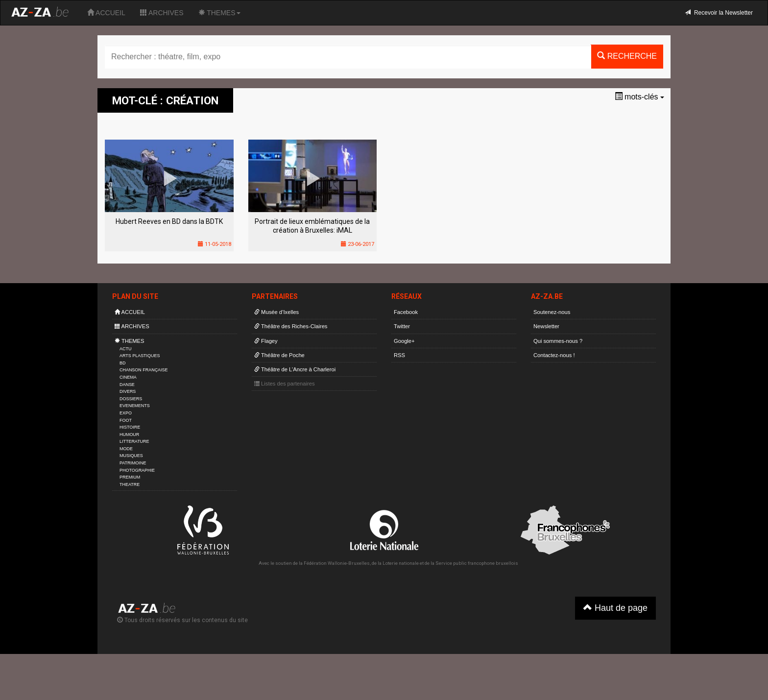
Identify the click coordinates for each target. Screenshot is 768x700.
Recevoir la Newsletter (719, 13)
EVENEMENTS (135, 406)
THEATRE (130, 484)
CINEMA (128, 377)
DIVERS (128, 391)
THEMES (219, 13)
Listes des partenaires (285, 384)
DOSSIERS (131, 399)
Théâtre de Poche (279, 355)
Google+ (404, 341)
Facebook (406, 312)
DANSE (127, 385)
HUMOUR (129, 434)
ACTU (125, 349)
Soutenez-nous (552, 312)
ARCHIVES (162, 13)
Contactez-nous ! (554, 355)
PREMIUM (130, 477)
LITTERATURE (134, 441)
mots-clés (639, 97)
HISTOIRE (130, 427)
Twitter (402, 326)
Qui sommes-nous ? (558, 341)
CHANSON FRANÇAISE (144, 370)
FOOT (126, 420)
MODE (126, 449)
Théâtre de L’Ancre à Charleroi (295, 369)
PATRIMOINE (133, 463)
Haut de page (615, 608)
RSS (399, 355)
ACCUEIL (106, 13)
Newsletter (546, 326)
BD (122, 363)
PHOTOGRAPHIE (137, 470)
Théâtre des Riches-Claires (291, 326)
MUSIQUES (131, 456)
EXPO (126, 413)
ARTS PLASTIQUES (140, 356)
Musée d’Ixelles (276, 312)
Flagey (266, 341)
